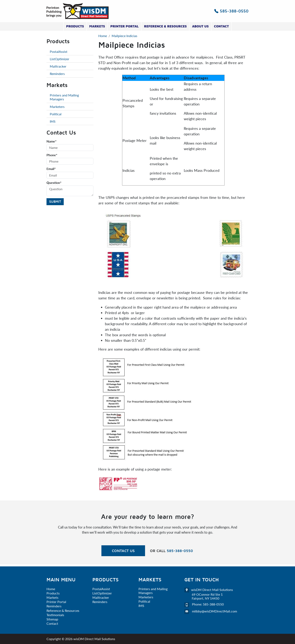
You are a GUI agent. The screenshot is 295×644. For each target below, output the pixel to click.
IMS (53, 121)
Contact (222, 26)
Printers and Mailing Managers (64, 97)
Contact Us (123, 551)
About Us (200, 26)
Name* (52, 141)
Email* (51, 169)
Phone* (52, 155)
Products (75, 26)
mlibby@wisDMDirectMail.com (214, 611)
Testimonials (55, 615)
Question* (54, 183)
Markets (97, 26)
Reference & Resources (165, 26)
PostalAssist (59, 51)
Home (51, 589)
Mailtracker (58, 66)
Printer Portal (124, 26)
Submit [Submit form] (55, 201)
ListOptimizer (60, 59)
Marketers (57, 107)
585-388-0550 (231, 11)
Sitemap (52, 619)
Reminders (57, 74)
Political (56, 114)
